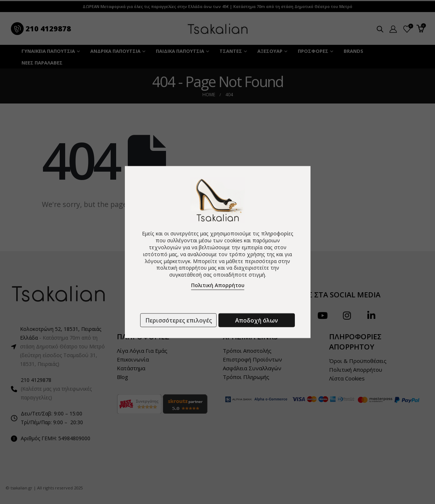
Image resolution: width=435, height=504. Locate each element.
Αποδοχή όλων (256, 320)
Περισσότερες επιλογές (179, 320)
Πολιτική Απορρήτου (218, 285)
